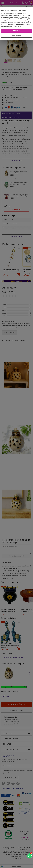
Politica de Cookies (15, 26)
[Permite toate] (16, 31)
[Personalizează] (16, 36)
